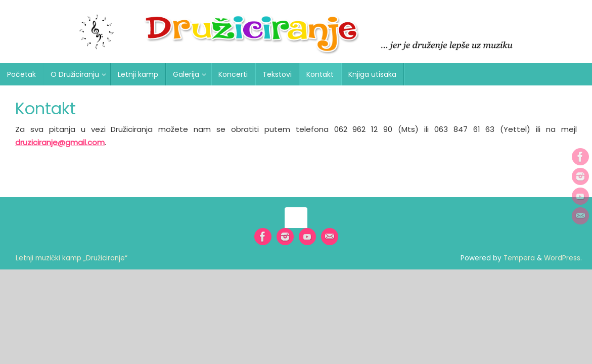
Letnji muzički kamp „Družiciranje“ (72, 258)
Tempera (519, 258)
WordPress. (563, 258)
